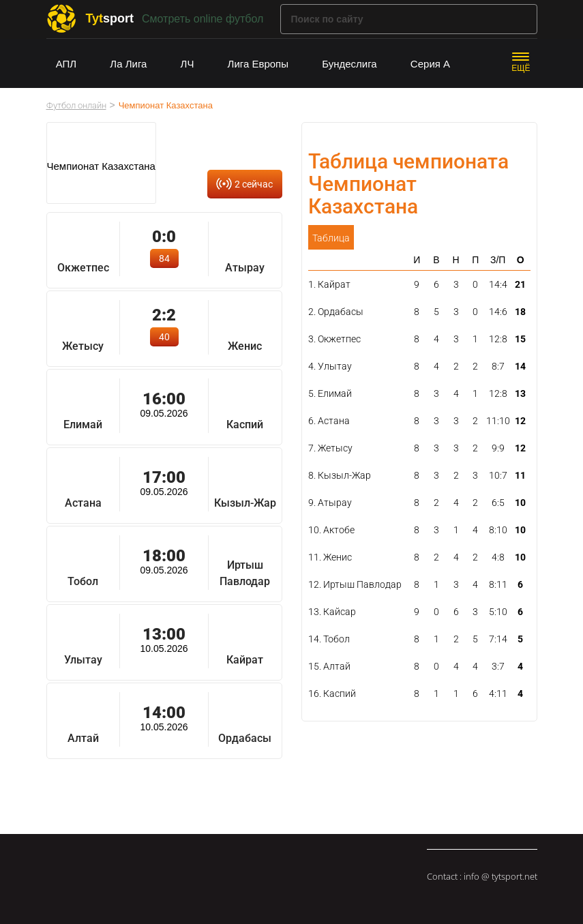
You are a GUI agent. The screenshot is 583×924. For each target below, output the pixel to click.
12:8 (498, 339)
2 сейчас (254, 184)
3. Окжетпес (334, 339)
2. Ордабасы (336, 312)
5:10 (498, 612)
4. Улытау (330, 366)
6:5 (498, 503)
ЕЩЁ (521, 68)
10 (520, 503)
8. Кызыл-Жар (340, 475)
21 (520, 284)
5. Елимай (330, 393)
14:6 (498, 312)
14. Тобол (329, 639)
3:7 (498, 666)
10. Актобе (331, 530)
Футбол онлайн (76, 105)
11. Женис (330, 557)
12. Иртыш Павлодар (355, 584)
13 (520, 393)
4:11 (498, 694)
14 (520, 366)
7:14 (498, 639)
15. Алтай (329, 666)
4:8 (498, 557)
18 (520, 312)
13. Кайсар (332, 612)
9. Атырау (330, 503)
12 (520, 421)
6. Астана (329, 421)
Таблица (331, 238)
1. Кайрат (329, 284)
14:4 (498, 284)
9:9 (498, 448)
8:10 (498, 530)
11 (520, 475)
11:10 (498, 421)
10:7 (498, 475)
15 (520, 339)
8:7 (498, 366)
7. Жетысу (330, 448)
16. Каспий (332, 694)
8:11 (498, 584)
